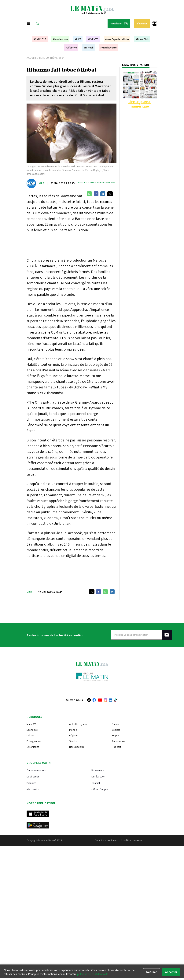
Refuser (152, 972)
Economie (32, 730)
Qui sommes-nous (36, 770)
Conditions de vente (131, 840)
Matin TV (31, 724)
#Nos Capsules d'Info (117, 39)
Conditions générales (106, 840)
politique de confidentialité (93, 974)
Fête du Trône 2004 (52, 58)
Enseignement (34, 741)
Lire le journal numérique (140, 104)
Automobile (118, 741)
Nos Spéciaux (77, 747)
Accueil (32, 58)
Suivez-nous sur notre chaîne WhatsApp (96, 182)
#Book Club (142, 39)
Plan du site (33, 789)
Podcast (116, 747)
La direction (33, 776)
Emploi (116, 735)
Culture (30, 735)
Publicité (31, 783)
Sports (73, 741)
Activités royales (78, 724)
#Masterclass (60, 39)
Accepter (171, 972)
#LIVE (78, 39)
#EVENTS (93, 39)
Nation (115, 724)
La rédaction (98, 776)
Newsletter (119, 24)
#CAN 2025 (40, 39)
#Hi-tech (89, 48)
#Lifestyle (71, 48)
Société (116, 730)
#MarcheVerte (109, 48)
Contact (96, 783)
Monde (73, 730)
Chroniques (33, 747)
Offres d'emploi (100, 789)
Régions (74, 735)
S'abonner (142, 24)
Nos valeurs (98, 770)
